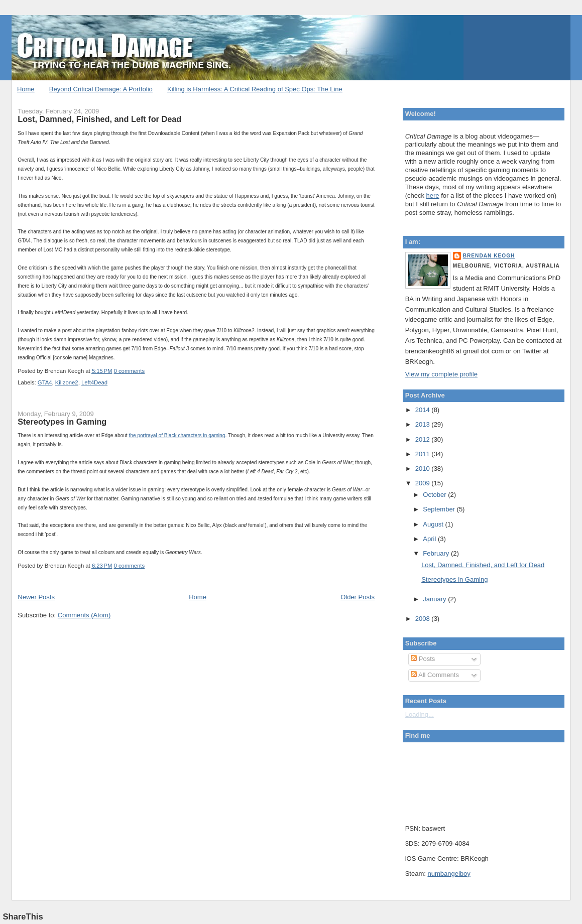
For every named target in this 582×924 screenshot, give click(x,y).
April (430, 539)
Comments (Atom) (84, 615)
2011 (424, 454)
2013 (424, 424)
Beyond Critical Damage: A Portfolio (101, 89)
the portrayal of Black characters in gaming (177, 435)
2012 (424, 439)
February (437, 553)
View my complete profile (441, 374)
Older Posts (358, 597)
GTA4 (45, 382)
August (434, 524)
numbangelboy (449, 874)
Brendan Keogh (489, 256)
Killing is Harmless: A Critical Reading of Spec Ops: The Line (255, 89)
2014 (424, 410)
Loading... (420, 714)
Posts (423, 659)
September (440, 509)
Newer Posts (36, 597)
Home (26, 89)
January (435, 599)
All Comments (435, 675)
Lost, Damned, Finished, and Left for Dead (99, 119)
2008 (424, 619)
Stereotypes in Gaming (62, 422)
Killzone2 (67, 382)
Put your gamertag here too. (456, 780)
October (435, 495)
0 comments (130, 371)
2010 (424, 469)
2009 (424, 483)
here (433, 195)
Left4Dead (94, 382)
